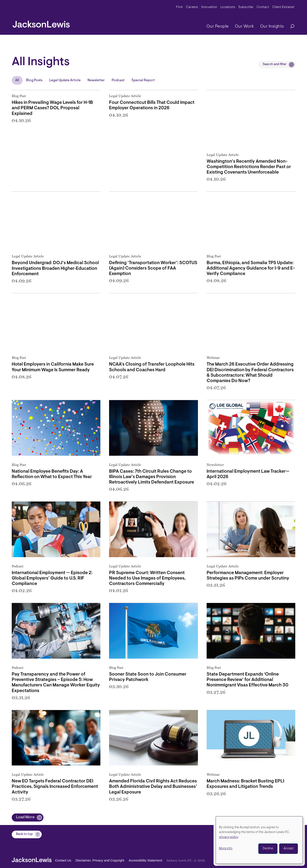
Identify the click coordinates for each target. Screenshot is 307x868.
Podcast (118, 80)
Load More (25, 817)
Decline (268, 849)
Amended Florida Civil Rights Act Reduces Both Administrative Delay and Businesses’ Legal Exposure (153, 787)
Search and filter (275, 64)
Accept (289, 849)
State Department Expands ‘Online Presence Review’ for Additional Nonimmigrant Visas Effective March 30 (247, 680)
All (17, 80)
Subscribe (246, 7)
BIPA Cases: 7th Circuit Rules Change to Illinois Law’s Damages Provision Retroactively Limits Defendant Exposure (152, 477)
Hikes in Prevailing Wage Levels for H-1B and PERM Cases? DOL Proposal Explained (52, 108)
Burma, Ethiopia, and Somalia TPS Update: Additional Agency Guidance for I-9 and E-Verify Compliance (251, 268)
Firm (179, 7)
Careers (192, 7)
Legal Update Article (65, 80)
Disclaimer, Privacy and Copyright (100, 861)
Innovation (209, 7)
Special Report (143, 80)
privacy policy (229, 837)
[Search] (290, 27)
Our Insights (272, 27)
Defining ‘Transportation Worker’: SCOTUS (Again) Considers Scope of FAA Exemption (153, 268)
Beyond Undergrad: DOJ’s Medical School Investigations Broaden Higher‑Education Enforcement (55, 268)
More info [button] (226, 849)
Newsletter (96, 80)
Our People (218, 27)
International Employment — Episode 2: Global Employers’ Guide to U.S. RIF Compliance (52, 578)
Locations (228, 7)
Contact (263, 7)
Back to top (24, 834)
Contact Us (63, 861)
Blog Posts (34, 80)
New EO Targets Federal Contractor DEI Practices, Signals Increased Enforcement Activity (55, 787)
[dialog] (259, 840)
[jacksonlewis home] (41, 23)
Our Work (244, 27)
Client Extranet (283, 7)
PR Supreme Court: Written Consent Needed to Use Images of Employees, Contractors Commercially (147, 578)
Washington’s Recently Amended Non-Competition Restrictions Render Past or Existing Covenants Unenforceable (249, 167)
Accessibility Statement (145, 861)
